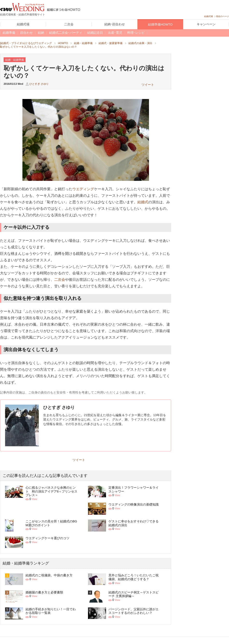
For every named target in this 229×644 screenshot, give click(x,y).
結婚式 (143, 202)
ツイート (148, 85)
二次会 (60, 279)
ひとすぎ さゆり (39, 84)
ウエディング (83, 189)
